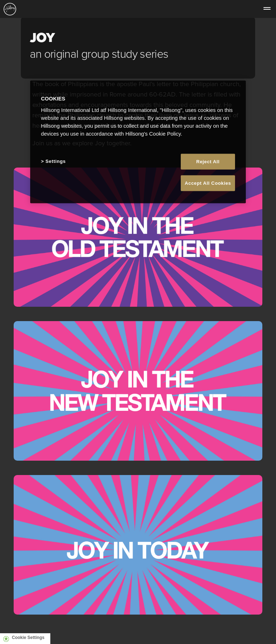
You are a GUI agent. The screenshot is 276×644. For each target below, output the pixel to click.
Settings (56, 161)
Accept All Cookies (208, 183)
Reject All (208, 161)
